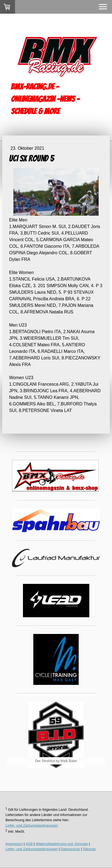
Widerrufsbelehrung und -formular (62, 844)
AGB (29, 844)
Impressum (14, 844)
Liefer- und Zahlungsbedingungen (32, 825)
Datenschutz (70, 849)
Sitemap (89, 849)
